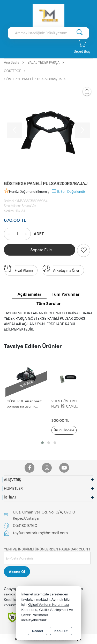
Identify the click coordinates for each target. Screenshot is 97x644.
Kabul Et (61, 631)
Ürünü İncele (64, 430)
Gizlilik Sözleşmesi (54, 610)
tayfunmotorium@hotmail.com (40, 533)
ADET (39, 234)
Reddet (38, 631)
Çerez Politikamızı (36, 615)
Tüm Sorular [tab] (48, 304)
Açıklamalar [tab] (29, 294)
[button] (42, 443)
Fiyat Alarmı (18, 269)
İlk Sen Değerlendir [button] (68, 191)
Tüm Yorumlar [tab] (66, 294)
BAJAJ (21, 211)
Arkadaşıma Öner (61, 269)
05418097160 (25, 526)
